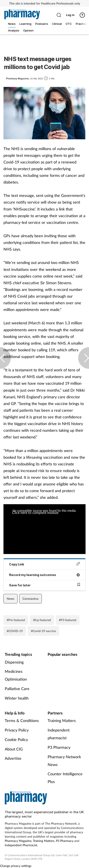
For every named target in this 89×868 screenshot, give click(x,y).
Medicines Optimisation (16, 675)
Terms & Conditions (22, 720)
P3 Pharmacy (59, 747)
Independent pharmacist (59, 734)
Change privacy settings (16, 866)
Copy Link (44, 564)
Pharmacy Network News (64, 761)
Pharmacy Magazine (18, 841)
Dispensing (14, 662)
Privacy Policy (17, 730)
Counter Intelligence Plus (65, 778)
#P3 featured (68, 620)
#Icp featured (42, 620)
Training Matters (62, 720)
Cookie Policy (16, 739)
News (11, 599)
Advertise (13, 758)
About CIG (14, 749)
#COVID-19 (15, 631)
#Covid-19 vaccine (43, 631)
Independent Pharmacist (21, 845)
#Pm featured (16, 620)
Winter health (17, 698)
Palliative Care (17, 689)
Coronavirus (31, 599)
